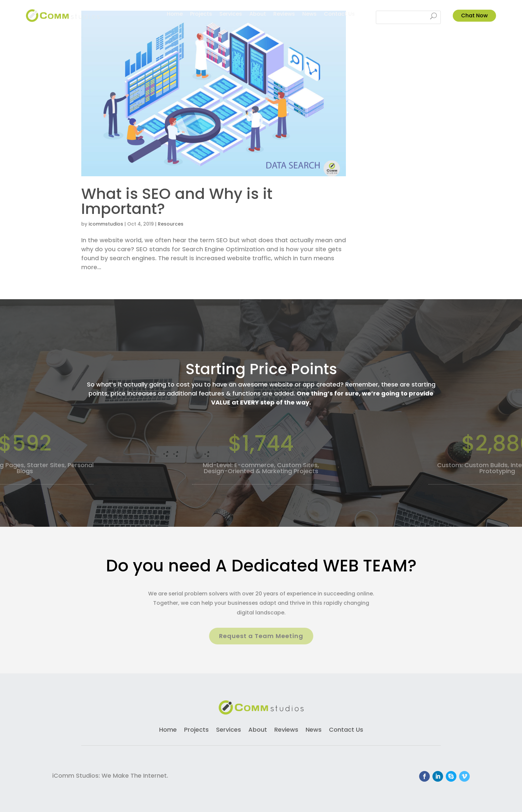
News (309, 15)
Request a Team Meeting (261, 636)
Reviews (284, 15)
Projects (201, 15)
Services (231, 15)
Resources (171, 224)
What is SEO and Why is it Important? (177, 201)
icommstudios (106, 224)
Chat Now (474, 15)
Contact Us (339, 15)
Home (175, 15)
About (258, 15)
